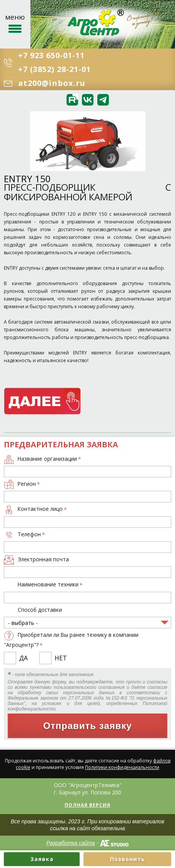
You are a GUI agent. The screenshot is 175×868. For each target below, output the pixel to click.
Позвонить (127, 859)
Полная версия (87, 805)
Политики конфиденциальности (122, 767)
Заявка (42, 859)
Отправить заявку (87, 726)
